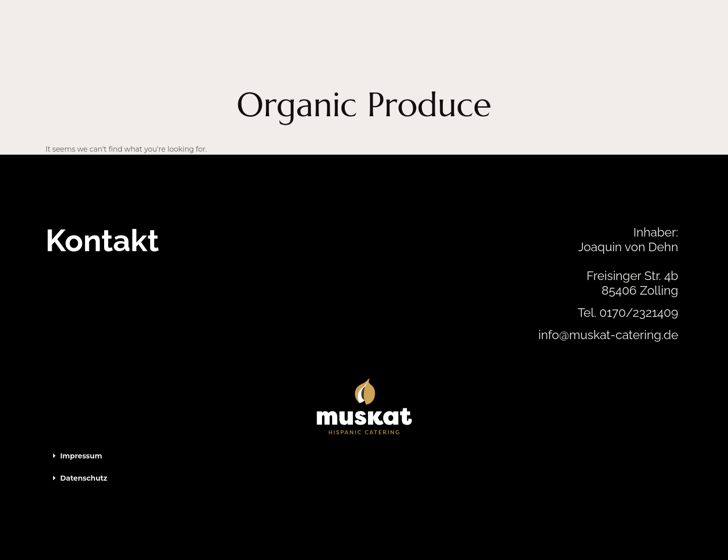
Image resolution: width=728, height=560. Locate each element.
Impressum (81, 456)
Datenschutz (84, 478)
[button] (364, 456)
